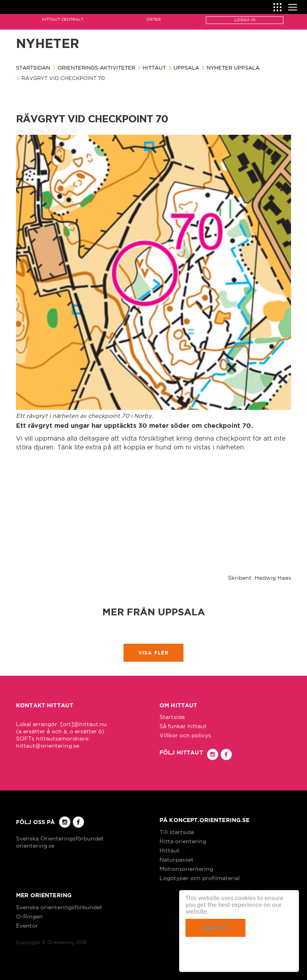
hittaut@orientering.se (48, 746)
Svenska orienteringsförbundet (59, 907)
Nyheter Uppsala (233, 68)
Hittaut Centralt (63, 19)
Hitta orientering (183, 841)
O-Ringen (29, 916)
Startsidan (33, 68)
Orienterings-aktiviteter (96, 68)
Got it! (215, 928)
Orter (153, 19)
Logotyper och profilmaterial (200, 878)
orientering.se (35, 846)
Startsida (172, 717)
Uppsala (186, 68)
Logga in (245, 20)
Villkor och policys (185, 735)
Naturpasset (176, 860)
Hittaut (154, 68)
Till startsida (177, 832)
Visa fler (154, 653)
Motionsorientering (186, 869)
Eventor (27, 926)
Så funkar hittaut (183, 726)
